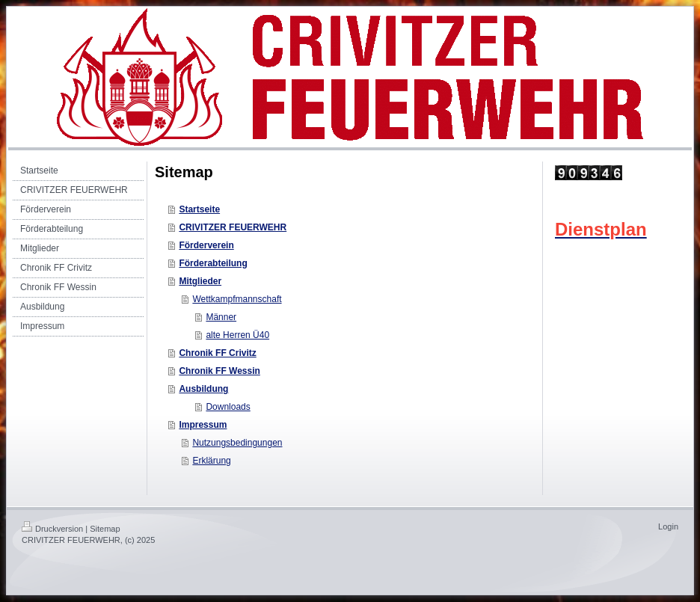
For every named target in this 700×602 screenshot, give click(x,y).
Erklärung (211, 461)
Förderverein (206, 245)
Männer (221, 317)
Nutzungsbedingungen (237, 443)
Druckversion (52, 529)
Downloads (228, 407)
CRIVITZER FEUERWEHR (233, 227)
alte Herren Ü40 (237, 335)
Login (668, 526)
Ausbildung (203, 389)
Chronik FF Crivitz (217, 353)
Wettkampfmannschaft (237, 299)
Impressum (203, 425)
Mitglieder (200, 281)
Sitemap (105, 529)
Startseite (199, 209)
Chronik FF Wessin (219, 371)
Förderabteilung (213, 263)
